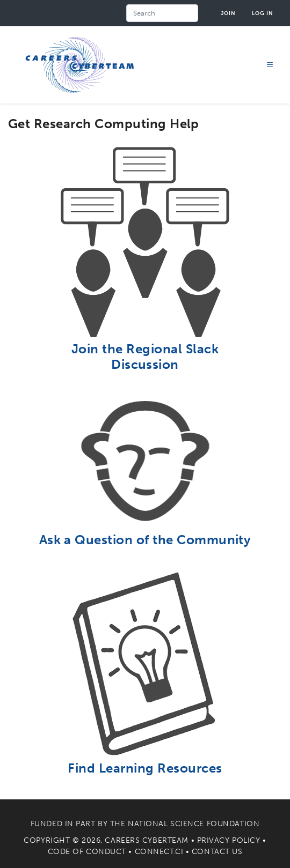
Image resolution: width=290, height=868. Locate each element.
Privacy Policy (229, 840)
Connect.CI (159, 852)
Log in (263, 13)
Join (228, 13)
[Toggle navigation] (270, 65)
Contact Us (217, 852)
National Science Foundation (194, 824)
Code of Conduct (87, 852)
